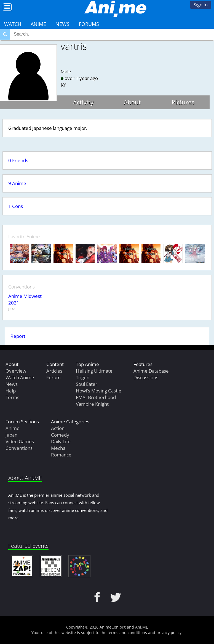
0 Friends (18, 160)
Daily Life (61, 441)
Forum (54, 377)
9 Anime (17, 183)
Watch (13, 24)
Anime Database (151, 371)
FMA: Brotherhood (96, 397)
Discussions (146, 377)
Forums (89, 24)
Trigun (83, 377)
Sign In (201, 5)
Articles (54, 371)
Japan (11, 435)
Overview (16, 371)
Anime (38, 24)
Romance (61, 455)
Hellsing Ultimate (94, 371)
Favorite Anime (24, 237)
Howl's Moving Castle (99, 391)
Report (18, 336)
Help (11, 391)
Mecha (58, 448)
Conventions (19, 448)
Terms (12, 397)
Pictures (183, 102)
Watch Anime (20, 377)
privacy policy (169, 633)
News (62, 24)
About (132, 102)
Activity (83, 102)
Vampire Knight (92, 404)
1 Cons (16, 206)
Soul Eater (87, 384)
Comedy (60, 435)
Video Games (20, 441)
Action (58, 428)
